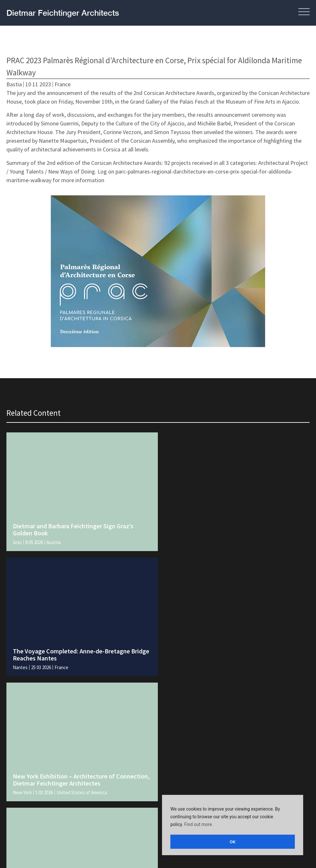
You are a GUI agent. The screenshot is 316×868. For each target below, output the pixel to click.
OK (233, 842)
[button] (292, 13)
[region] (233, 826)
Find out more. (199, 826)
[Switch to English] (147, 852)
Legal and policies (29, 817)
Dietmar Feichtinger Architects (63, 13)
